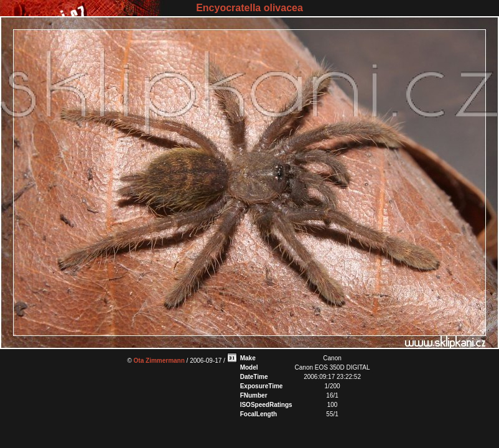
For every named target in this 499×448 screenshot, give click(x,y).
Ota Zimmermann (159, 361)
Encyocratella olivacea (250, 8)
